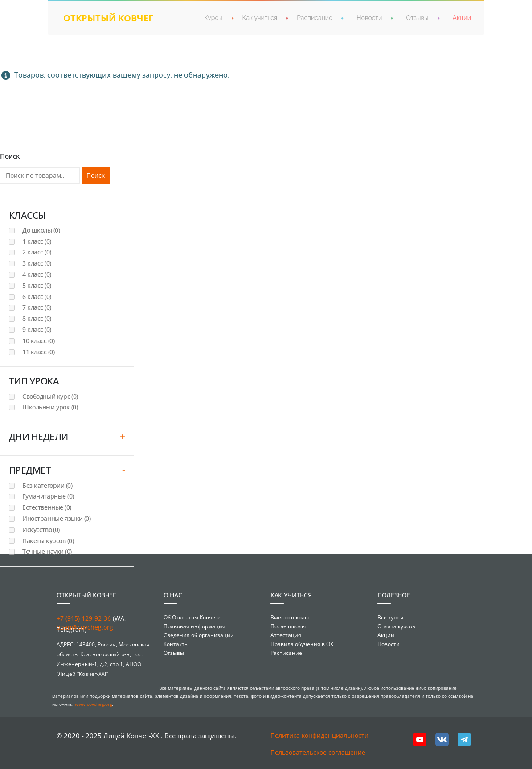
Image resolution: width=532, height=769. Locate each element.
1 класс (37, 241)
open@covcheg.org (85, 627)
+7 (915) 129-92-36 (84, 618)
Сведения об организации (199, 635)
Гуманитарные (48, 496)
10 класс (38, 341)
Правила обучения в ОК (302, 644)
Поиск (96, 175)
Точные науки (47, 551)
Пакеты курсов (48, 541)
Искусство (41, 530)
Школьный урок (50, 407)
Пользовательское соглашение (318, 752)
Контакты (176, 644)
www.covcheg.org (93, 704)
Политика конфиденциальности (319, 735)
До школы (41, 230)
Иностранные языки (57, 518)
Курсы (213, 18)
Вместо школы (290, 617)
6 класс (37, 297)
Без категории (47, 485)
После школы (288, 626)
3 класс (37, 263)
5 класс (37, 285)
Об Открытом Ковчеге (192, 617)
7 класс (37, 307)
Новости (369, 18)
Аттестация (286, 635)
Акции (462, 18)
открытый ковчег (108, 18)
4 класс (37, 274)
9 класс (37, 329)
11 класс (38, 352)
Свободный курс (50, 396)
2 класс (37, 252)
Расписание (315, 18)
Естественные (47, 507)
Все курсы (390, 617)
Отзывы (417, 18)
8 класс (37, 318)
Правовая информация (194, 626)
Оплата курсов (396, 626)
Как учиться (260, 18)
